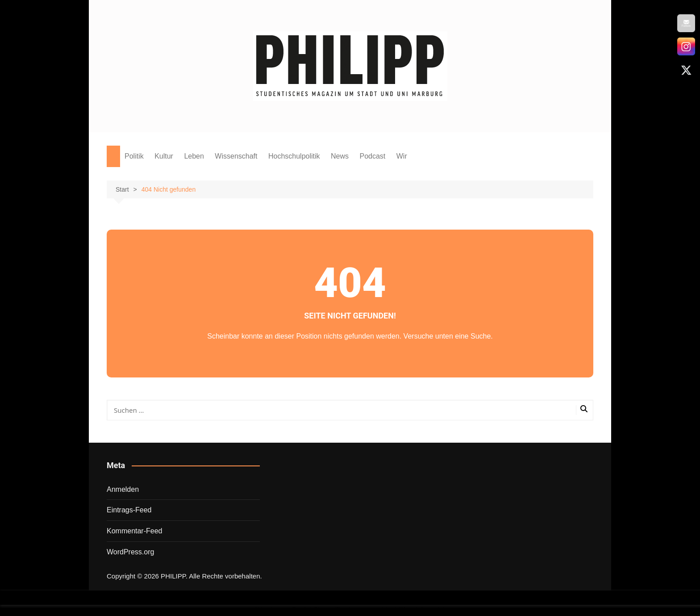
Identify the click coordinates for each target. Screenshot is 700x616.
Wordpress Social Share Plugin (306, 610)
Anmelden (123, 489)
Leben (194, 156)
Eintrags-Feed (129, 510)
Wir (402, 156)
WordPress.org (130, 552)
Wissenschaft (236, 156)
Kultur (164, 156)
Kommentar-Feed (135, 531)
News (340, 156)
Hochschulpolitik (294, 156)
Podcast (372, 156)
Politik (134, 156)
